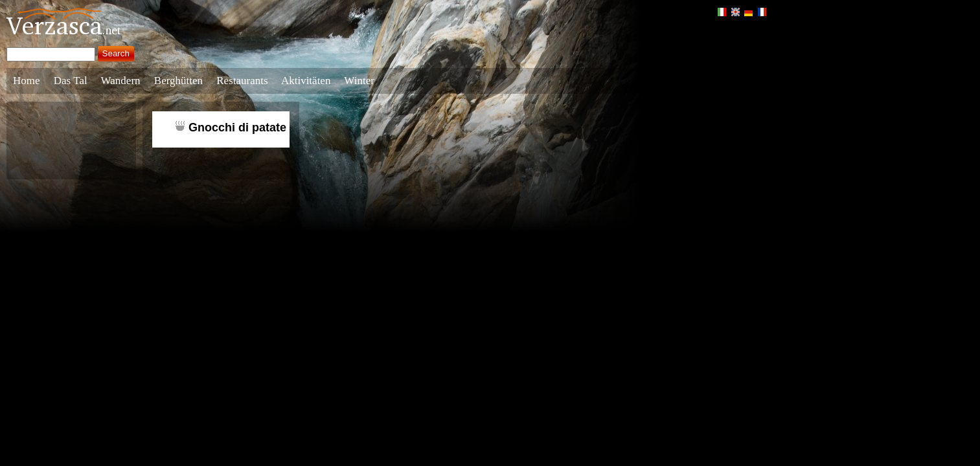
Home (27, 81)
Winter (359, 81)
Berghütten (178, 81)
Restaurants (242, 81)
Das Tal (71, 81)
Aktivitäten (306, 81)
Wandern (121, 81)
